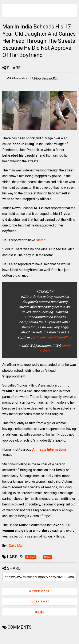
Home (40, 612)
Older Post (39, 602)
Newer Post (40, 591)
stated (41, 240)
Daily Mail (16, 546)
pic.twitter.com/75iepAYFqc (52, 337)
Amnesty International (50, 449)
